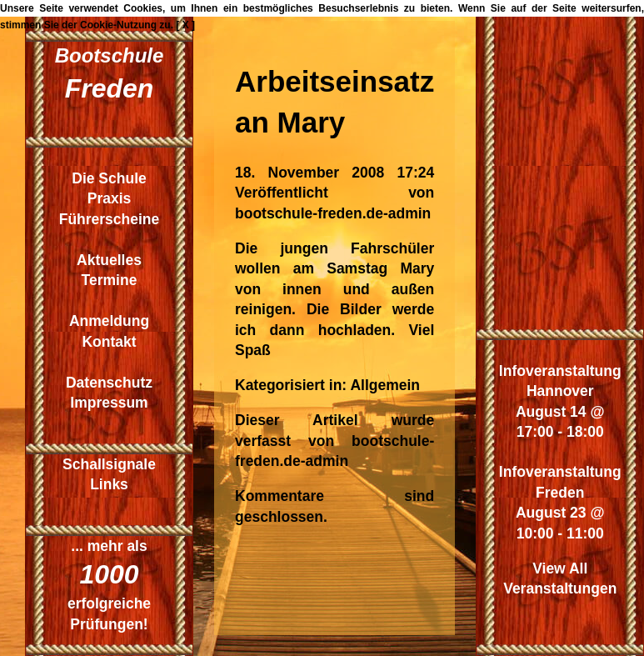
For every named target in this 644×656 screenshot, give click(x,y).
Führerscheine (110, 219)
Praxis (110, 198)
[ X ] (185, 25)
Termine (110, 280)
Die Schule (109, 178)
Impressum (109, 403)
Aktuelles (109, 260)
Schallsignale (109, 464)
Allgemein (385, 385)
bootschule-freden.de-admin (333, 213)
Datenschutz (109, 383)
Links (109, 484)
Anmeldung (109, 321)
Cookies (143, 8)
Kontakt (109, 342)
